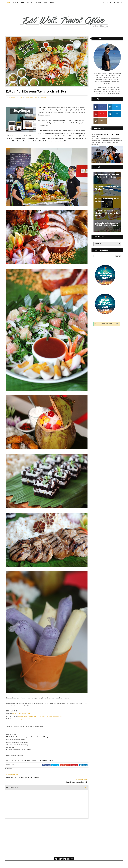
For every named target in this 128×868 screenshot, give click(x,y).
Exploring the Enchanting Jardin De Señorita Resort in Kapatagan (106, 224)
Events (16, 2)
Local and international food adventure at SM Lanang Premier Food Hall (106, 213)
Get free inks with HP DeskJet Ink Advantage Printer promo (107, 187)
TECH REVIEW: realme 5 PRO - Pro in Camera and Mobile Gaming (107, 175)
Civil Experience (107, 323)
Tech (46, 2)
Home (9, 2)
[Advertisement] (45, 802)
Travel (52, 2)
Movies (39, 2)
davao (27, 95)
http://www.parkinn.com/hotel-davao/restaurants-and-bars (41, 688)
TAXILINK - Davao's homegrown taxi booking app (107, 199)
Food (23, 2)
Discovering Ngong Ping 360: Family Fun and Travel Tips (105, 135)
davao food (33, 95)
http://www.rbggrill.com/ (22, 685)
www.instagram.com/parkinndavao (27, 690)
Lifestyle (30, 2)
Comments (43, 95)
